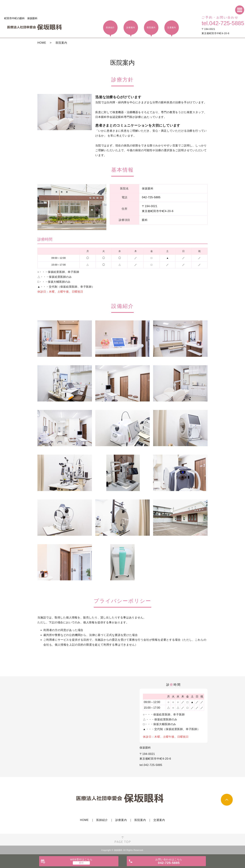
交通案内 (159, 820)
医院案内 (140, 820)
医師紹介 (102, 820)
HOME (42, 43)
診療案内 (121, 820)
